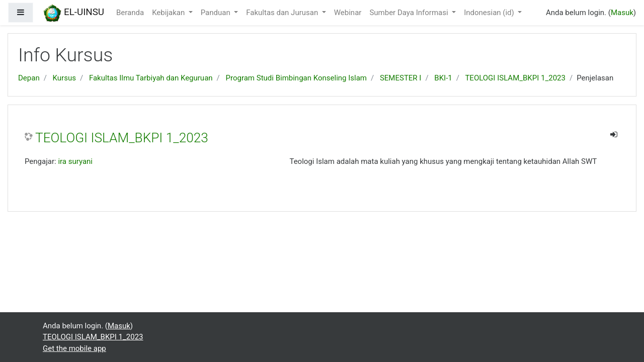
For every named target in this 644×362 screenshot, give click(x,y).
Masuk (622, 13)
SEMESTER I (400, 78)
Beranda (130, 13)
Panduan (217, 13)
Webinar (348, 13)
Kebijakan (169, 13)
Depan (29, 78)
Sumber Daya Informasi (410, 13)
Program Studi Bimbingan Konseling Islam (296, 78)
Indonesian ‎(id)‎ (490, 13)
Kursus (64, 78)
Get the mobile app (74, 348)
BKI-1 (443, 78)
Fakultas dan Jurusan (283, 13)
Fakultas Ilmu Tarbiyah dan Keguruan (151, 78)
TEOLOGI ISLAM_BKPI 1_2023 (515, 78)
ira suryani (75, 161)
